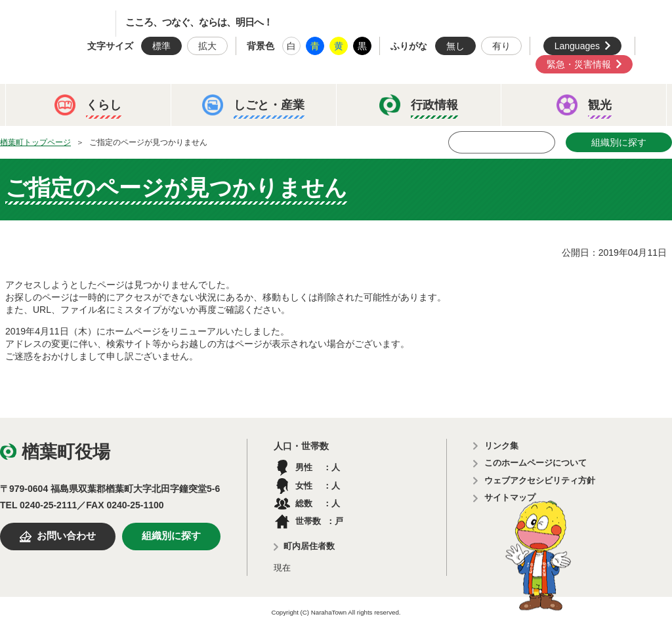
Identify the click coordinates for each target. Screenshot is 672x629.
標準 (161, 46)
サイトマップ (510, 497)
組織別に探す (619, 142)
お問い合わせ (66, 536)
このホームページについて (535, 463)
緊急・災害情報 (579, 64)
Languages (577, 46)
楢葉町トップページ (35, 142)
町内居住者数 (309, 546)
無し (455, 46)
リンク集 (501, 446)
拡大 (207, 46)
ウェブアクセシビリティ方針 (540, 480)
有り (501, 46)
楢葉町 (69, 24)
